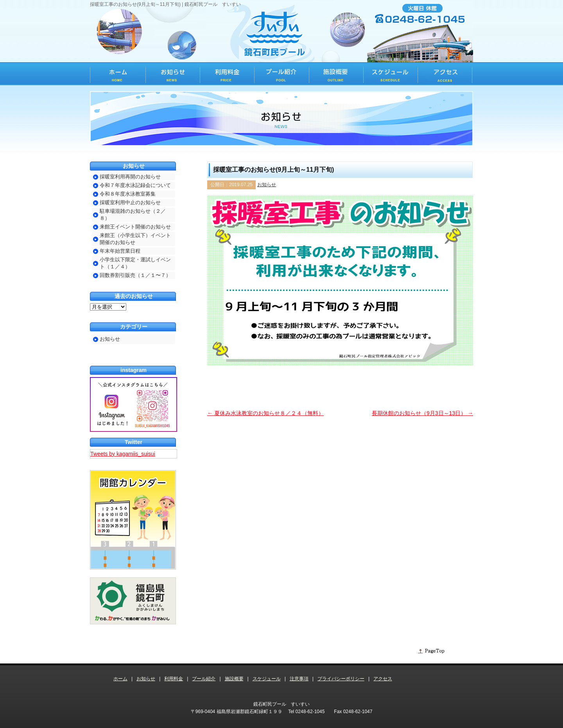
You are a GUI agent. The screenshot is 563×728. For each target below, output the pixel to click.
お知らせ (267, 185)
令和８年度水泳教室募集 (128, 194)
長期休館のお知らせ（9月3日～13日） (422, 413)
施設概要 (234, 679)
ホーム (120, 679)
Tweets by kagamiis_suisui (123, 454)
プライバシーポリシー (341, 679)
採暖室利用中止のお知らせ (130, 202)
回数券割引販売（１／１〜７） (135, 275)
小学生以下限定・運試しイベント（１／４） (135, 263)
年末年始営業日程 (120, 251)
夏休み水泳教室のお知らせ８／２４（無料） (265, 413)
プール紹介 (204, 679)
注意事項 (299, 679)
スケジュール (267, 679)
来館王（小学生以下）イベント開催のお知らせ (135, 239)
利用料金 (174, 679)
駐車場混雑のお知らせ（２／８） (133, 215)
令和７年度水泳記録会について (135, 185)
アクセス (383, 679)
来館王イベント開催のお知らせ (135, 227)
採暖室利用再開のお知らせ (130, 177)
